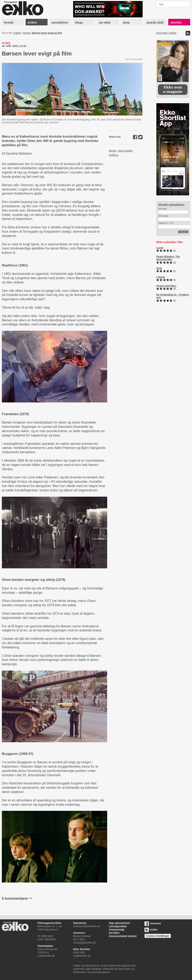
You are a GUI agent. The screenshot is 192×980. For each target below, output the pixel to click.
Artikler (17, 33)
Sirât (159, 268)
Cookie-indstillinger (158, 936)
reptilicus (114, 155)
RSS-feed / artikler (166, 33)
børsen (113, 151)
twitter (151, 930)
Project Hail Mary (166, 286)
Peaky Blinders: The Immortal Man (168, 258)
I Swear (161, 277)
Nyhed (27, 33)
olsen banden (125, 151)
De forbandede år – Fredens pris (173, 296)
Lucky (160, 248)
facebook (153, 923)
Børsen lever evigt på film (47, 33)
